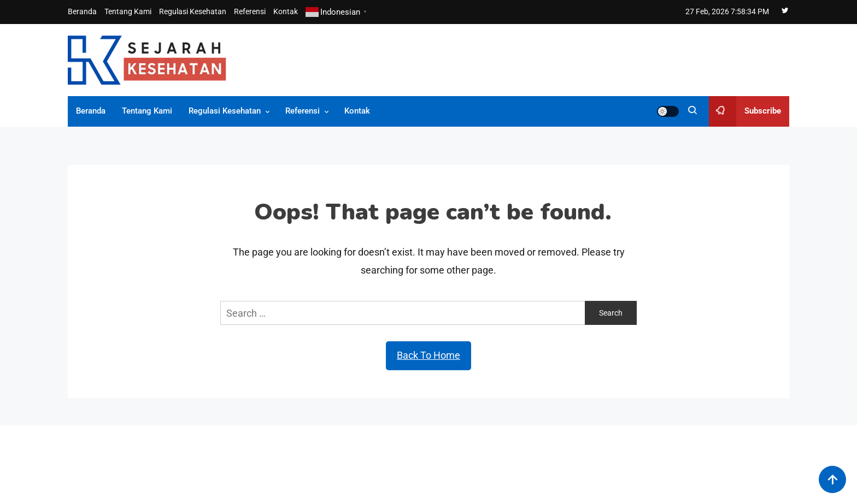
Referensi (250, 11)
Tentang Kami (128, 11)
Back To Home (428, 355)
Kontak (286, 11)
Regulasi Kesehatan (193, 11)
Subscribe (745, 111)
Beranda (82, 11)
